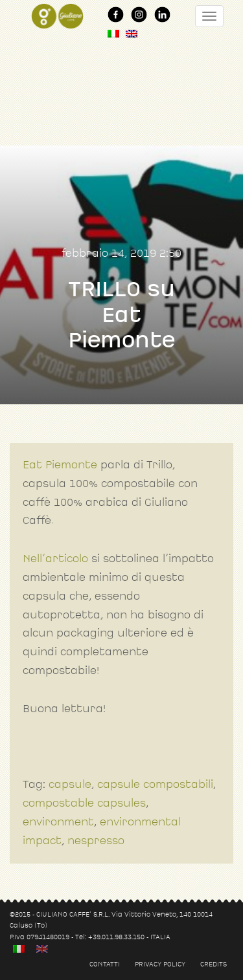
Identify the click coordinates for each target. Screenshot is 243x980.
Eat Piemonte (60, 465)
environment (58, 822)
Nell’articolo (55, 559)
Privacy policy (160, 964)
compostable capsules (84, 803)
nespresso (96, 841)
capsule (70, 784)
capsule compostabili (155, 784)
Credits (214, 964)
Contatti (105, 964)
